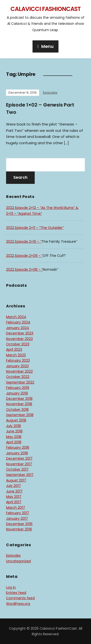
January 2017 (17, 519)
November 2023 (19, 339)
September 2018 (20, 415)
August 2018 (16, 420)
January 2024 (18, 328)
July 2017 (13, 486)
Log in (11, 587)
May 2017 (14, 497)
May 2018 (14, 437)
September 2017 (20, 475)
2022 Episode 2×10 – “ (24, 241)
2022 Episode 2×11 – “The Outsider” (35, 228)
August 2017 (16, 480)
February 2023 (18, 360)
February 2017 (18, 513)
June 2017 (14, 491)
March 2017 (16, 508)
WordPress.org (18, 604)
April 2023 (14, 349)
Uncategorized (18, 561)
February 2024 (18, 322)
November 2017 (19, 464)
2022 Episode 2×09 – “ (24, 256)
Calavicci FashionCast (45, 9)
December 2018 (19, 399)
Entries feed (16, 593)
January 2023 (17, 366)
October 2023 (18, 344)
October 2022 (18, 377)
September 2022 (20, 382)
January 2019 (17, 393)
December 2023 (20, 333)
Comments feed (20, 598)
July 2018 (13, 426)
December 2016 (19, 524)
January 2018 (17, 453)
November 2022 (19, 371)
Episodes (50, 93)
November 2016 (19, 529)
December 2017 (19, 458)
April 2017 (14, 502)
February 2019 (18, 388)
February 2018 (18, 447)
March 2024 (16, 317)
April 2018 (14, 442)
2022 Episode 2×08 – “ (24, 269)
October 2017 (17, 469)
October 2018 (17, 410)
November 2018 (19, 404)
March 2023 (16, 355)
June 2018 (14, 431)
